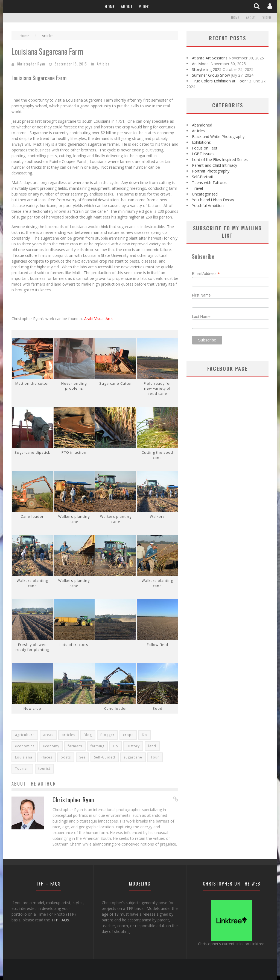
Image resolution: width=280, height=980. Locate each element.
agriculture (25, 735)
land (152, 746)
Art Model (201, 64)
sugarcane (133, 757)
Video (144, 6)
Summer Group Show (211, 75)
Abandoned (202, 125)
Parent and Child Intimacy (215, 165)
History (133, 746)
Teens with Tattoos (209, 183)
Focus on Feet (205, 148)
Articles (103, 64)
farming (97, 746)
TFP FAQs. (60, 920)
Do (145, 735)
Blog (88, 735)
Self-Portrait (203, 177)
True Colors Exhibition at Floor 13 (222, 81)
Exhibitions (201, 142)
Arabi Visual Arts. (99, 319)
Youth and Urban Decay (213, 200)
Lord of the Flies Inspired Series (220, 159)
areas (48, 735)
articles (68, 735)
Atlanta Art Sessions (210, 58)
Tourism (22, 768)
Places (46, 757)
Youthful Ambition (208, 206)
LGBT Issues (203, 154)
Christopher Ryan (31, 64)
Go (116, 746)
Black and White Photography (218, 136)
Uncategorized (205, 194)
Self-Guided (105, 757)
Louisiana (24, 757)
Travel (197, 188)
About (127, 6)
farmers (75, 746)
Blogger (107, 735)
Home (110, 6)
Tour (155, 757)
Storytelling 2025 (207, 69)
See (82, 757)
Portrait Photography (211, 171)
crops (128, 735)
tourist (44, 768)
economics (25, 746)
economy (51, 746)
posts (66, 757)
